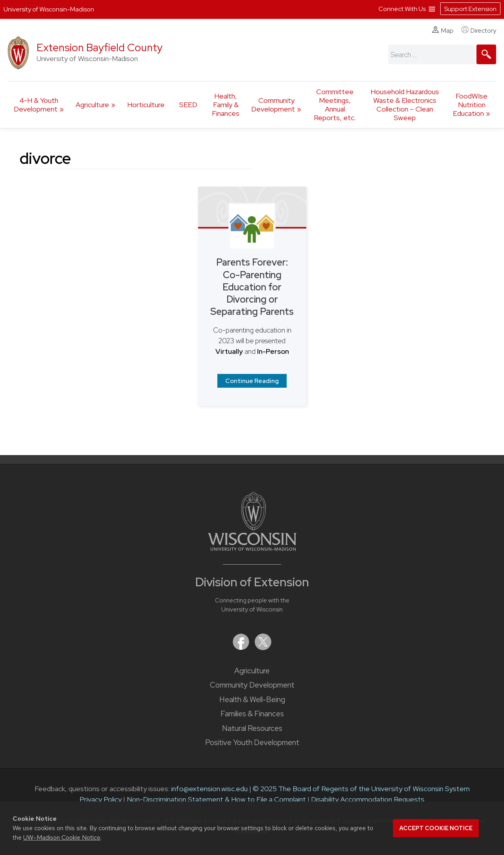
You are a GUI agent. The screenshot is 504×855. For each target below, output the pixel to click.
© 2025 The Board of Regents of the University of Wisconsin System (361, 789)
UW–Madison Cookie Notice (62, 837)
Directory (479, 30)
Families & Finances (252, 714)
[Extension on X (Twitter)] (263, 648)
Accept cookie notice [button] (436, 828)
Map (443, 30)
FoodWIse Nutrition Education (470, 105)
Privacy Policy (101, 799)
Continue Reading (252, 381)
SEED (188, 105)
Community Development (273, 105)
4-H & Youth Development (36, 105)
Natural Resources (252, 728)
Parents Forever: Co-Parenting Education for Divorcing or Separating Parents (252, 287)
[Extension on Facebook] (242, 648)
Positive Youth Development (252, 743)
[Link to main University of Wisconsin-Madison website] (252, 548)
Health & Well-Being (252, 700)
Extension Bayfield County (100, 47)
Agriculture (92, 105)
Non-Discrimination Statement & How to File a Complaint (216, 799)
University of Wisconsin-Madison (49, 9)
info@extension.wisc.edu (209, 789)
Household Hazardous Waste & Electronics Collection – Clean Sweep (405, 105)
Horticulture (146, 105)
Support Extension (470, 9)
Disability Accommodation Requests (368, 799)
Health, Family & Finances (226, 105)
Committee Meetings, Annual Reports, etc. (335, 105)
